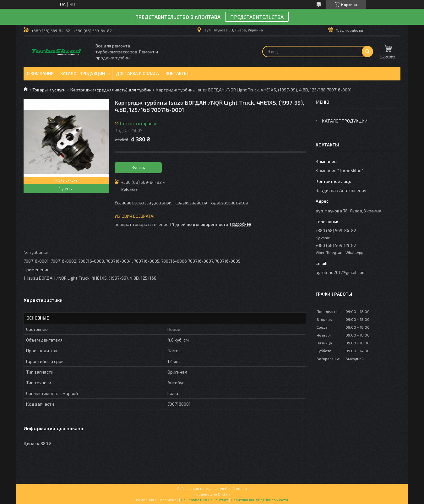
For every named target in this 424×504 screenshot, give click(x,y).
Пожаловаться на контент (204, 500)
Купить (138, 167)
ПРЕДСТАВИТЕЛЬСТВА (257, 17)
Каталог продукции (83, 74)
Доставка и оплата (137, 74)
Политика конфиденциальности (259, 500)
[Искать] (367, 52)
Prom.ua (240, 488)
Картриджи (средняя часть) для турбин (111, 90)
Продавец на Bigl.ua (212, 494)
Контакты (177, 74)
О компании (40, 74)
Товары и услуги (49, 90)
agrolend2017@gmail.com (341, 272)
